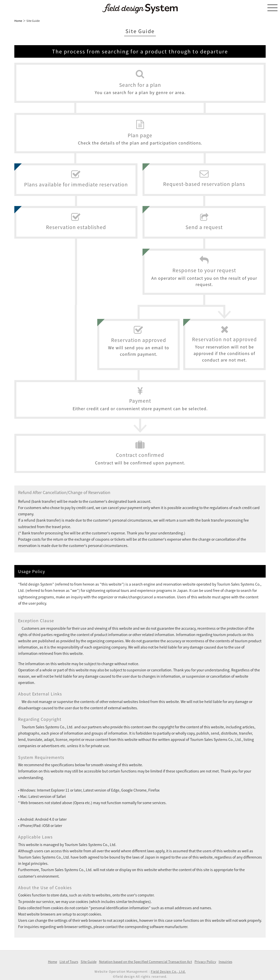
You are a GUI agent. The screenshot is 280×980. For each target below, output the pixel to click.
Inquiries (225, 962)
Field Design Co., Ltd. (168, 971)
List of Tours (69, 962)
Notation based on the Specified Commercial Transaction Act (146, 962)
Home (18, 21)
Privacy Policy (205, 962)
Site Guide (89, 962)
